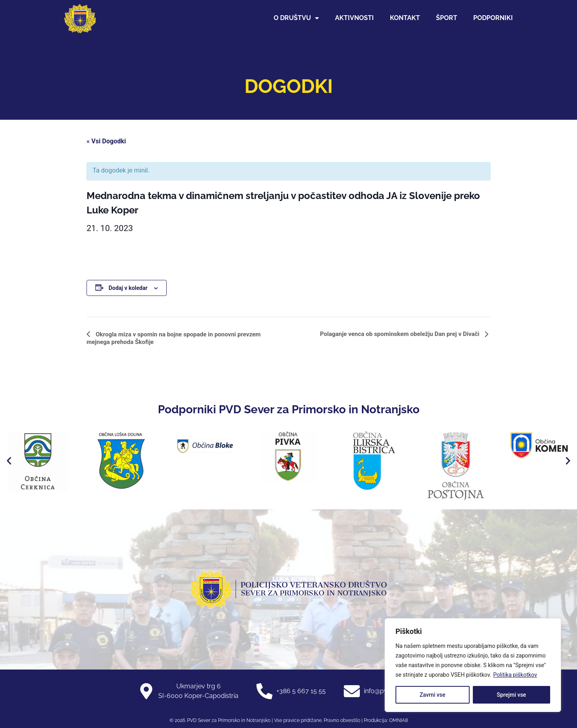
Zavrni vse (432, 695)
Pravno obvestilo (341, 720)
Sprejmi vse (511, 695)
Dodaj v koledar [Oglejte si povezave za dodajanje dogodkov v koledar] (128, 288)
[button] (9, 460)
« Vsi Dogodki (106, 141)
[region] (473, 665)
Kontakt (405, 18)
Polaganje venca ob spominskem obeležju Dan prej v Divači (400, 334)
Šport (447, 18)
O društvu (296, 18)
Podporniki (493, 18)
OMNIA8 (398, 720)
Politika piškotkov (515, 675)
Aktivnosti (354, 18)
